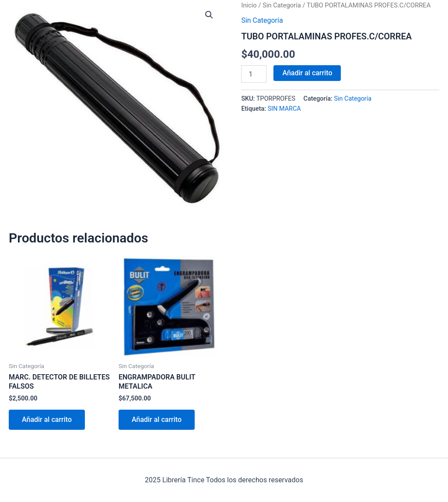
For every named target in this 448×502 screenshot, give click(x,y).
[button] (209, 15)
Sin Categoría (282, 5)
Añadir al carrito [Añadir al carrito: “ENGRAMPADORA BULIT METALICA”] (157, 420)
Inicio (249, 5)
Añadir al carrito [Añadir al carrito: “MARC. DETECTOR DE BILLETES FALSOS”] (47, 420)
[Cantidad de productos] (254, 74)
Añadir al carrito (307, 73)
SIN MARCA (284, 109)
